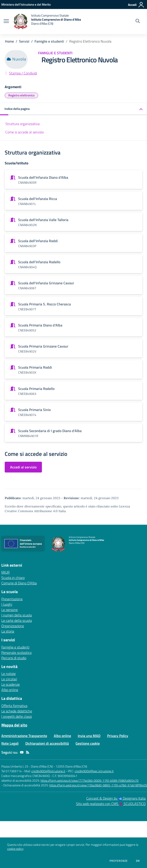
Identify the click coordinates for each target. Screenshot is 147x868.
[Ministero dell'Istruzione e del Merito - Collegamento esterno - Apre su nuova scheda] (26, 4)
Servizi (24, 41)
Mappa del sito (14, 725)
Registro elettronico (21, 95)
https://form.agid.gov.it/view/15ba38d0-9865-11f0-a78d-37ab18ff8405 (98, 785)
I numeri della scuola (17, 615)
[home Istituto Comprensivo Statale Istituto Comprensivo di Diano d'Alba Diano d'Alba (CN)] (47, 22)
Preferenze (119, 861)
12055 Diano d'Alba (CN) (71, 766)
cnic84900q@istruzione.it (48, 771)
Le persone (10, 610)
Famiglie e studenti (49, 41)
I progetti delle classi (17, 716)
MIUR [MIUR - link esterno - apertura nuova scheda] (5, 572)
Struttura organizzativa (23, 124)
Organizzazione (13, 626)
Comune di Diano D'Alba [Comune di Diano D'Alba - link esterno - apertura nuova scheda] (19, 583)
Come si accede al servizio (25, 132)
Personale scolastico (16, 653)
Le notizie (9, 674)
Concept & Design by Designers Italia (116, 798)
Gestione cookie (88, 743)
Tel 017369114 (12, 771)
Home (9, 41)
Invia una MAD (89, 736)
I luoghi (7, 604)
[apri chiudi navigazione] (6, 22)
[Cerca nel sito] (138, 22)
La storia (8, 631)
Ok (138, 861)
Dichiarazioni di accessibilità (47, 743)
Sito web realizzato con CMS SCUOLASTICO (111, 804)
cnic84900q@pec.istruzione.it (94, 771)
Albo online (10, 690)
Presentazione (12, 599)
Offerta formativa (14, 706)
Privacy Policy (118, 736)
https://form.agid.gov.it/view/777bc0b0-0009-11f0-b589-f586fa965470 (90, 780)
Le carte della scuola (17, 620)
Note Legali (10, 743)
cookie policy (15, 849)
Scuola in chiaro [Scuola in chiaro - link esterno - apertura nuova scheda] (13, 578)
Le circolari (9, 679)
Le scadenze (11, 684)
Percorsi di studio (14, 658)
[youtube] (22, 752)
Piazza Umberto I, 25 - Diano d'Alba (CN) (27, 766)
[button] (73, 109)
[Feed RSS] (28, 752)
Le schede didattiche (17, 711)
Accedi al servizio (23, 467)
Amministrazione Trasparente (24, 736)
